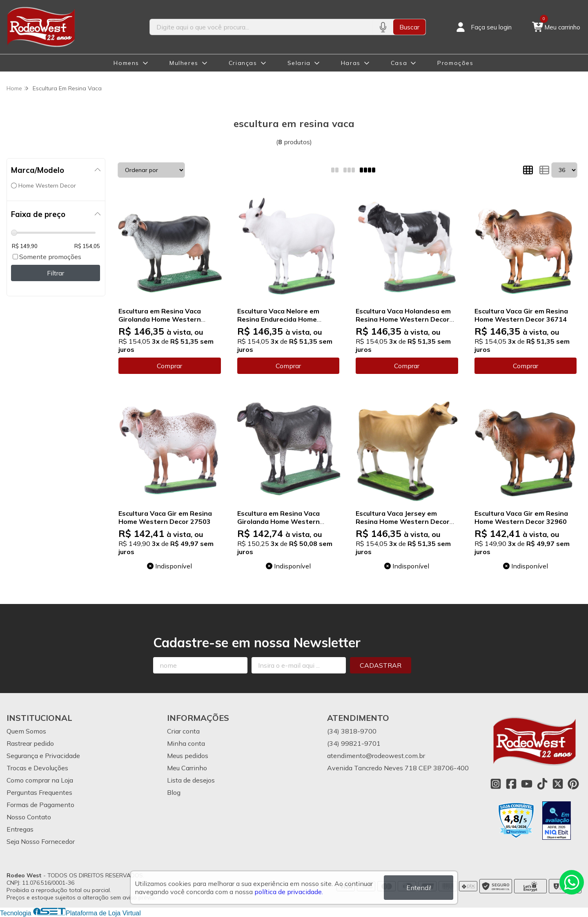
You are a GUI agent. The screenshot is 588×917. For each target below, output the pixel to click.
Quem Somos (26, 731)
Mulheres (184, 63)
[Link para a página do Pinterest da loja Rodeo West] (573, 784)
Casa (399, 63)
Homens (126, 63)
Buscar (409, 27)
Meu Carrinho (187, 768)
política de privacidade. (289, 892)
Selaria (299, 63)
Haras (351, 63)
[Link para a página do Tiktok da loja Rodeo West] (542, 784)
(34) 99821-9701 (354, 743)
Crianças (243, 63)
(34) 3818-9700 (352, 731)
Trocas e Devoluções (37, 768)
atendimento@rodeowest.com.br (376, 756)
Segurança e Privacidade (43, 756)
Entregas (20, 829)
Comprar (169, 366)
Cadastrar (381, 665)
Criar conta (183, 731)
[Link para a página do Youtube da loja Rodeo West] (527, 784)
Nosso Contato (29, 817)
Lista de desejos (191, 780)
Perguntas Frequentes (39, 792)
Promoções (455, 63)
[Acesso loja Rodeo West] (483, 27)
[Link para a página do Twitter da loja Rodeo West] (558, 784)
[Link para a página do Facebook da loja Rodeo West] (511, 784)
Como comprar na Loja (40, 780)
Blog (174, 792)
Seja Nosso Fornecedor (41, 841)
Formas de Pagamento (40, 805)
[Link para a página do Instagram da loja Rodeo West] (496, 784)
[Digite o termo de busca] (261, 27)
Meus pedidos (188, 756)
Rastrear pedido (30, 743)
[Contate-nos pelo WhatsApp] (572, 882)
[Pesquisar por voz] (383, 27)
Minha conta (186, 743)
